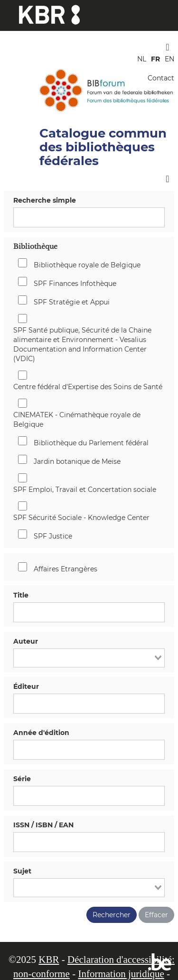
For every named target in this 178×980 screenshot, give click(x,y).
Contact (161, 78)
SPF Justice (53, 536)
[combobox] (89, 658)
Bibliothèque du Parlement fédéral (91, 443)
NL (142, 59)
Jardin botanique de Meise (77, 461)
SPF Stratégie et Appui (72, 302)
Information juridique (121, 974)
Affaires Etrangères (66, 569)
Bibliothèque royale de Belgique (87, 265)
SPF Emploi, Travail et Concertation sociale (85, 490)
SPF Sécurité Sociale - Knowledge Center (81, 518)
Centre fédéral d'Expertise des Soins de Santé (88, 387)
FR (155, 59)
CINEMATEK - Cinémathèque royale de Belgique (77, 420)
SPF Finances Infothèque (75, 284)
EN (169, 59)
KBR (49, 960)
